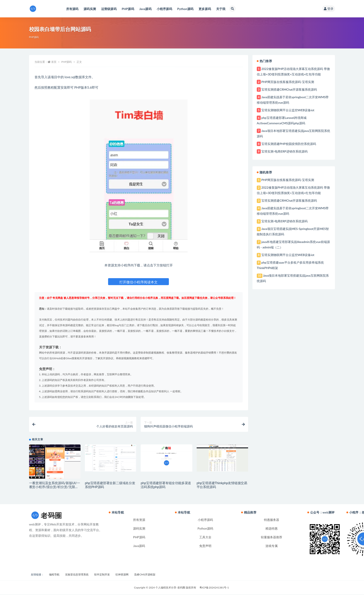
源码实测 (139, 529)
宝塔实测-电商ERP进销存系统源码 (284, 151)
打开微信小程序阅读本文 (138, 282)
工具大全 (205, 538)
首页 (54, 62)
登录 (329, 9)
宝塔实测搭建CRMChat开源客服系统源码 (289, 89)
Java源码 (139, 546)
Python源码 (205, 529)
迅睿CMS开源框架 (145, 575)
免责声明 (205, 546)
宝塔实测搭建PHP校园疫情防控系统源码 (289, 144)
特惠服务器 (272, 520)
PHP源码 (34, 37)
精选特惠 (272, 529)
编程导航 (54, 575)
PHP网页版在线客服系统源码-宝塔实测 (288, 82)
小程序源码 (205, 520)
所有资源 (139, 520)
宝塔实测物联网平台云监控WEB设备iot (288, 110)
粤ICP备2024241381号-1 (214, 588)
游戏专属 (272, 546)
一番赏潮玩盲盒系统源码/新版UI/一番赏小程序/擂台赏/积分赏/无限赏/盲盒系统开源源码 (55, 487)
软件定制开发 (102, 575)
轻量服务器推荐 (272, 538)
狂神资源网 (122, 575)
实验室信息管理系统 (77, 575)
